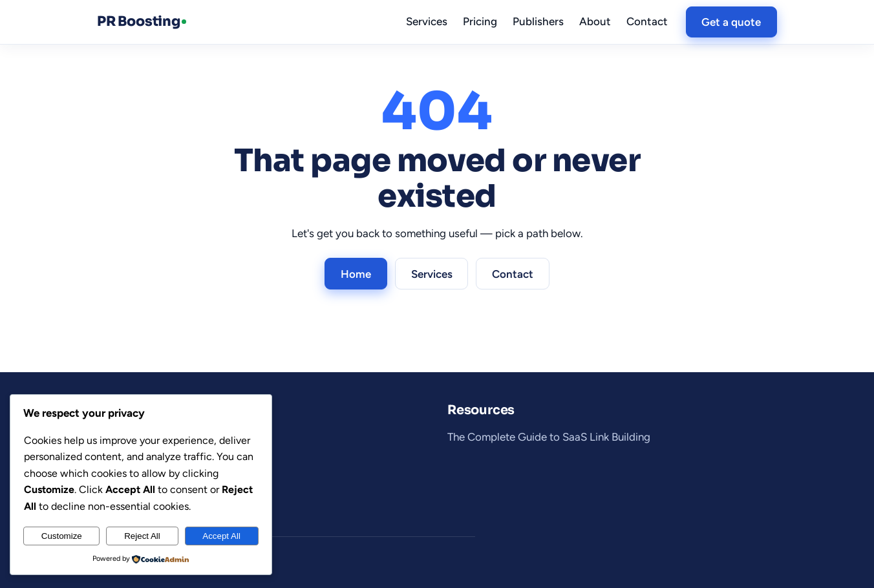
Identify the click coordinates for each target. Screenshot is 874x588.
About (595, 21)
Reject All (142, 536)
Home (356, 274)
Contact (647, 21)
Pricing (480, 21)
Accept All (221, 536)
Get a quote (731, 22)
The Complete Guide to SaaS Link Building (549, 437)
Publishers (538, 21)
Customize (62, 536)
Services (427, 21)
